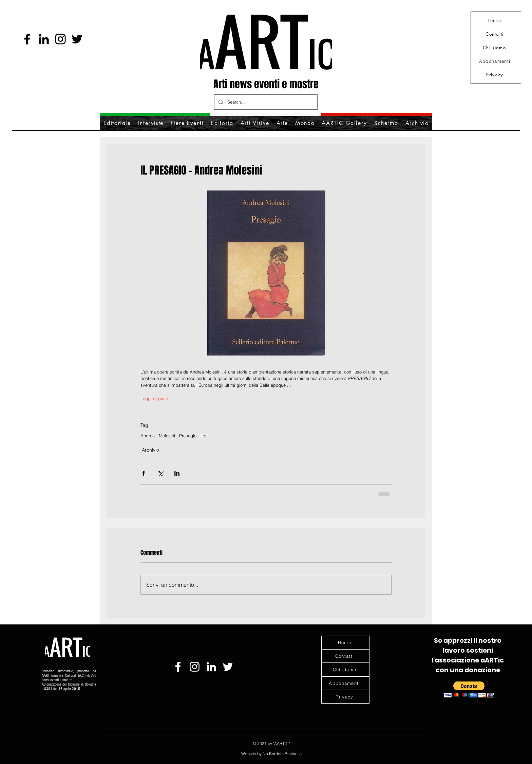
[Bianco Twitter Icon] (228, 667)
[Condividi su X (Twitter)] (160, 473)
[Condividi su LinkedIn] (177, 473)
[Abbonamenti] (495, 61)
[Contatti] (495, 34)
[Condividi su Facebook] (144, 473)
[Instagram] (60, 39)
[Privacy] (495, 75)
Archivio (150, 450)
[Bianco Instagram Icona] (195, 667)
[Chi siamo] (495, 48)
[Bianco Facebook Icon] (178, 667)
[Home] (495, 20)
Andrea (148, 436)
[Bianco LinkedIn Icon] (211, 667)
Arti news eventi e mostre (266, 84)
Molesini (167, 436)
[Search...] (265, 102)
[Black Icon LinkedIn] (44, 39)
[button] (469, 689)
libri (204, 436)
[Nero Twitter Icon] (77, 39)
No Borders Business (282, 754)
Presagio (188, 436)
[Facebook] (27, 39)
